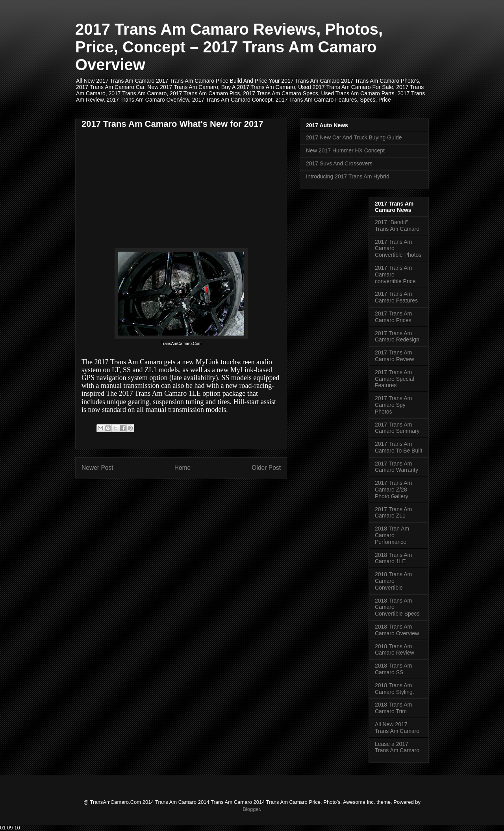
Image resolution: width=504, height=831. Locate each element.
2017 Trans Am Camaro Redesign (397, 337)
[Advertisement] (148, 189)
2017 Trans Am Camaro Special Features (395, 379)
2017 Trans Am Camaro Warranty (397, 467)
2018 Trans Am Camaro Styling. (395, 689)
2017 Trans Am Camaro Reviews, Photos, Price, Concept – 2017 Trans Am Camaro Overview (229, 47)
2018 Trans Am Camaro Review (395, 650)
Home (183, 468)
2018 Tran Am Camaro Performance (392, 535)
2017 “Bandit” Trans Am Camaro (397, 225)
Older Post (266, 468)
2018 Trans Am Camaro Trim (393, 708)
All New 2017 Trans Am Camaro (397, 728)
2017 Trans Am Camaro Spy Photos (393, 405)
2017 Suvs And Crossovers (339, 163)
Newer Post (97, 468)
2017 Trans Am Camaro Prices (393, 317)
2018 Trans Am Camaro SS (393, 669)
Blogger (251, 809)
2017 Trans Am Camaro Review (395, 356)
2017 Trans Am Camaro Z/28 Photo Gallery (393, 490)
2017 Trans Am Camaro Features (396, 297)
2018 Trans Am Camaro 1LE (393, 558)
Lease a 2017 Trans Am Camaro (397, 747)
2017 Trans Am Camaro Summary (397, 428)
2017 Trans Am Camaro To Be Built (398, 447)
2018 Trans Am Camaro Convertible (393, 581)
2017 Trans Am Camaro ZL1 (393, 513)
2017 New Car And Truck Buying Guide (354, 137)
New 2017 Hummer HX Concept (345, 150)
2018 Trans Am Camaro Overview (397, 630)
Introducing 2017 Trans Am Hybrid (348, 176)
